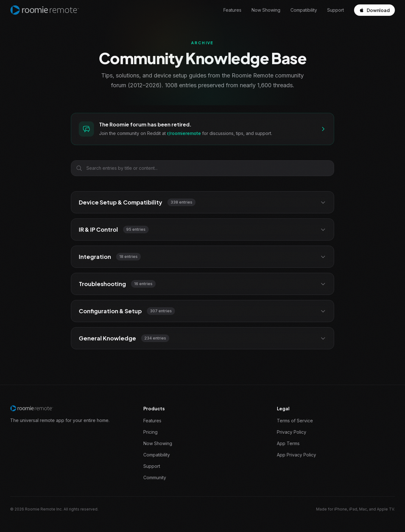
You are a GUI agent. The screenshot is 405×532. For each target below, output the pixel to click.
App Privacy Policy (296, 455)
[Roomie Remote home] (45, 10)
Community (155, 477)
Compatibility (304, 10)
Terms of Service (295, 421)
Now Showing (266, 10)
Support (336, 10)
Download (374, 10)
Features (232, 10)
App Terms (288, 443)
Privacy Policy (292, 432)
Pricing (150, 432)
